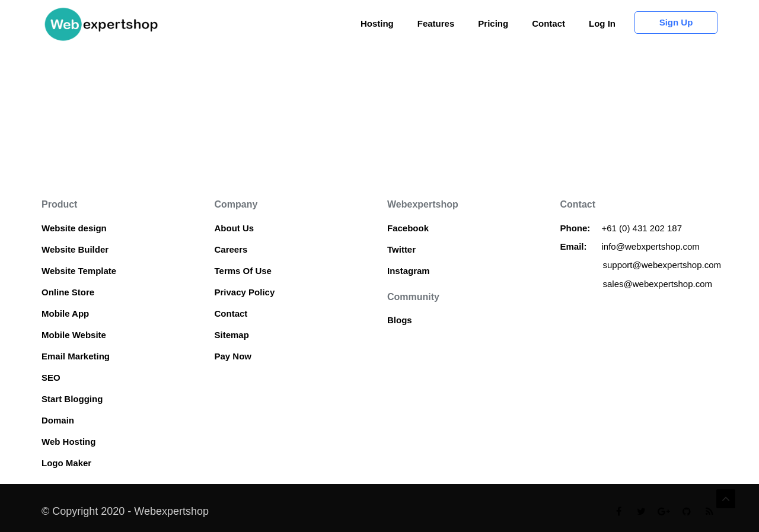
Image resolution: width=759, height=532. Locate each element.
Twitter (401, 249)
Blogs (400, 320)
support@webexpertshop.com (662, 265)
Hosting (377, 23)
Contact (548, 23)
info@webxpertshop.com (651, 246)
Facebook (408, 228)
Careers (231, 249)
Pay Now (233, 356)
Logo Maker (66, 463)
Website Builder (75, 249)
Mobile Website (74, 335)
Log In (602, 23)
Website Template (79, 271)
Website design (74, 228)
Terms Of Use (243, 271)
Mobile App (65, 313)
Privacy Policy (245, 292)
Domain (58, 420)
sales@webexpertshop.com (658, 284)
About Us (235, 228)
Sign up (676, 22)
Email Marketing (76, 356)
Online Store (68, 292)
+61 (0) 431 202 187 (643, 228)
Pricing (493, 23)
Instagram (409, 271)
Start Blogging (72, 399)
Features (436, 23)
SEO (51, 378)
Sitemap (232, 335)
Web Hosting (68, 442)
